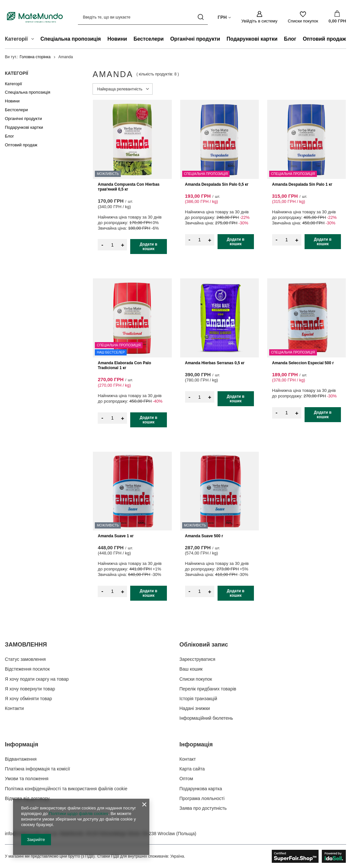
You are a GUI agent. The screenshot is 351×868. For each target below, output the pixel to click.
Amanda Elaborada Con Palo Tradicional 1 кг (124, 366)
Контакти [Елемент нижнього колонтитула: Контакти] (14, 708)
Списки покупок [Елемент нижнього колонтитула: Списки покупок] (196, 679)
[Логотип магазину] (35, 17)
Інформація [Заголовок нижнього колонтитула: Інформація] (22, 744)
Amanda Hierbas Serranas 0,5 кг (215, 363)
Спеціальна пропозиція (71, 39)
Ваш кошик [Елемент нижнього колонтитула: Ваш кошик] (191, 669)
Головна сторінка (35, 57)
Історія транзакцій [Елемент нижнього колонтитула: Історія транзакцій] (198, 699)
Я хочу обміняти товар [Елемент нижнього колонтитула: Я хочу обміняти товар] (28, 699)
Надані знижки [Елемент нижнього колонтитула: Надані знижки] (195, 708)
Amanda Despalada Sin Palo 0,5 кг (217, 184)
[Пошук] (201, 17)
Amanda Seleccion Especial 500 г (303, 363)
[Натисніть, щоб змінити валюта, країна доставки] (224, 17)
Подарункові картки (252, 39)
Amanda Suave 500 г (204, 536)
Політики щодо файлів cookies (78, 814)
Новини (117, 39)
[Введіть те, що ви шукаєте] (143, 17)
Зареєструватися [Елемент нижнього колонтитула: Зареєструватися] (198, 659)
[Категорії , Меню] (34, 40)
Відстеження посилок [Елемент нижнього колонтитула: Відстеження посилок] (27, 669)
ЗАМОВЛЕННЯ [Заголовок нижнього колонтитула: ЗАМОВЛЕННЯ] (26, 645)
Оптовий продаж (324, 39)
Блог (290, 39)
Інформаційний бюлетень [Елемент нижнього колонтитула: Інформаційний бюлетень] (206, 718)
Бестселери (149, 39)
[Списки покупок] (303, 17)
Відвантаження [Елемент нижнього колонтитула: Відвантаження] (21, 759)
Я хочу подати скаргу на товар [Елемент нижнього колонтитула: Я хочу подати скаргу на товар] (37, 679)
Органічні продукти (195, 39)
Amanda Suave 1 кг (116, 536)
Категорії (17, 73)
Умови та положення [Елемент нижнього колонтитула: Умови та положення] (27, 779)
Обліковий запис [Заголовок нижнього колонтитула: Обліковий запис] (204, 645)
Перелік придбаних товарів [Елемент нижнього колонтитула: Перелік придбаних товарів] (208, 689)
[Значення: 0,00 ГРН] (337, 17)
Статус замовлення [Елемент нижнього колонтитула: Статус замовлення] (25, 659)
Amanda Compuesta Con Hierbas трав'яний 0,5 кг (129, 187)
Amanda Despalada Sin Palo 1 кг (302, 184)
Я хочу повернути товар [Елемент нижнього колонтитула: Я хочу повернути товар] (30, 689)
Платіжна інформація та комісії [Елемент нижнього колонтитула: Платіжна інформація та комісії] (38, 769)
